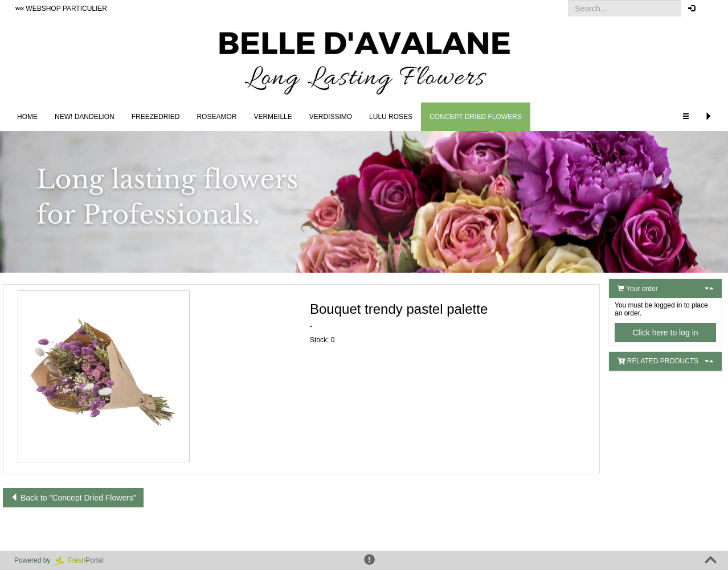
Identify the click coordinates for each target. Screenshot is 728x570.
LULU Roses (391, 117)
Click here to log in (665, 333)
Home (27, 117)
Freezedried (156, 117)
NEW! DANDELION (85, 117)
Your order (638, 289)
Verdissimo (331, 117)
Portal (83, 560)
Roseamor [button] (216, 117)
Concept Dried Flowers (476, 117)
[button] (711, 9)
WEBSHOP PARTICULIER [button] (61, 9)
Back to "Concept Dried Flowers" (73, 498)
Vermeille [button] (273, 117)
